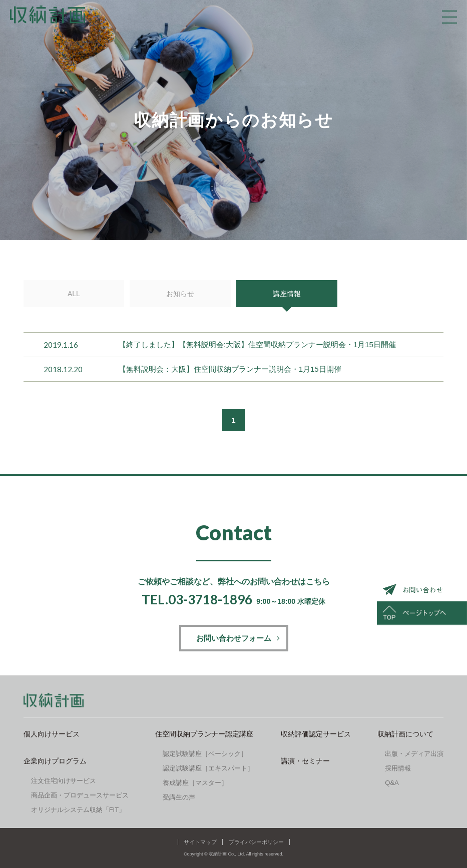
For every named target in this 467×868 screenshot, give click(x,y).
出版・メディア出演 (414, 754)
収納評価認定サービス (316, 734)
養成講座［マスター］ (195, 783)
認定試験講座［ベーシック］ (205, 754)
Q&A (392, 783)
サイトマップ (200, 842)
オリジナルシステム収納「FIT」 (78, 810)
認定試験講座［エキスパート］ (208, 768)
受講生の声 (179, 797)
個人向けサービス (52, 734)
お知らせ (180, 294)
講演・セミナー (305, 761)
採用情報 (398, 768)
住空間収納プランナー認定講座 (204, 734)
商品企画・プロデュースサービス (80, 795)
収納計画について (405, 734)
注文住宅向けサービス (64, 781)
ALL (74, 294)
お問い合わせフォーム (234, 638)
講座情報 (287, 294)
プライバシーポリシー (256, 842)
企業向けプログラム (55, 761)
